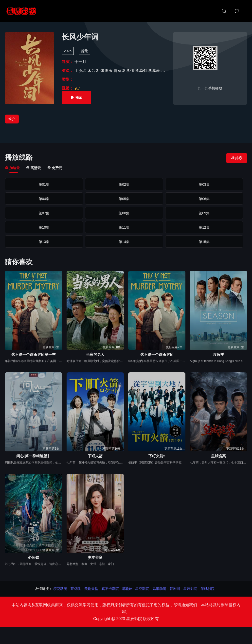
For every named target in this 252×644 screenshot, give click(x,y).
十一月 (80, 62)
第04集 (175, 184)
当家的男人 (95, 354)
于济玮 (81, 70)
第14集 (175, 213)
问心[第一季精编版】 (34, 456)
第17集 (77, 227)
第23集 (126, 242)
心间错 (34, 557)
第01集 (28, 184)
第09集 (175, 199)
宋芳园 (94, 70)
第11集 (28, 213)
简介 (12, 119)
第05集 (224, 184)
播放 (76, 98)
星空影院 (142, 589)
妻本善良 (95, 557)
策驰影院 (208, 589)
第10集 (224, 199)
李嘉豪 (155, 70)
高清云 (34, 168)
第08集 (126, 199)
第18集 (126, 227)
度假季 (219, 354)
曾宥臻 (120, 70)
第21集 (28, 242)
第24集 (175, 242)
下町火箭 (95, 456)
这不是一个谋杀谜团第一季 (34, 354)
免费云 (55, 168)
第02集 (77, 184)
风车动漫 (159, 589)
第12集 (77, 213)
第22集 (77, 242)
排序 (237, 158)
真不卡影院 (110, 589)
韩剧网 (175, 589)
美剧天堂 (91, 589)
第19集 (175, 227)
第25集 (224, 242)
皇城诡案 (218, 456)
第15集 (224, 213)
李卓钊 (142, 70)
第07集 (77, 199)
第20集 (224, 227)
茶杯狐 (76, 589)
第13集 (126, 213)
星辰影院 (190, 589)
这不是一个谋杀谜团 (157, 354)
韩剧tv (127, 589)
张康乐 (107, 70)
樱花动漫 (60, 589)
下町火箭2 (157, 456)
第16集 (28, 227)
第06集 (28, 199)
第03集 (126, 184)
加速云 (12, 168)
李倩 (131, 70)
